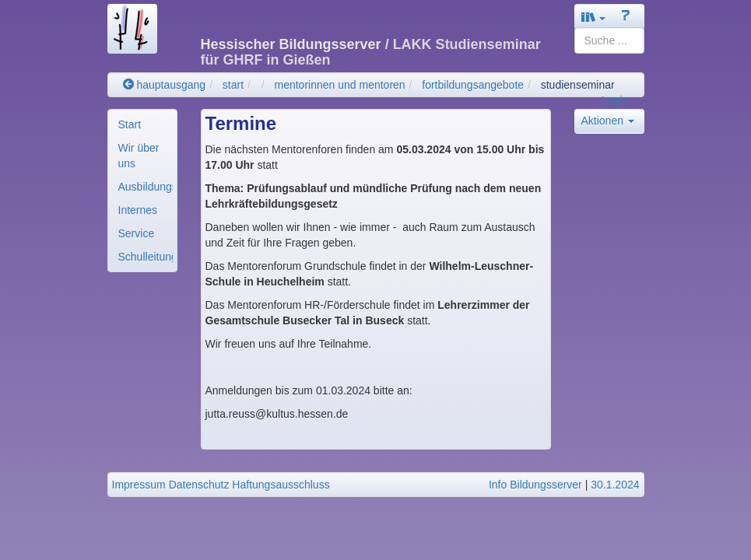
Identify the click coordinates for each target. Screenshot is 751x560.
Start (130, 124)
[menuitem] (142, 124)
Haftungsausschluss (281, 485)
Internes (138, 210)
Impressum (139, 485)
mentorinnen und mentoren (340, 85)
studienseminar (578, 85)
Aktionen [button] (608, 121)
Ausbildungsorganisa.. (146, 187)
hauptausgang (165, 85)
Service (137, 233)
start (233, 85)
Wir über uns (139, 156)
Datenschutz (199, 485)
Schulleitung (146, 257)
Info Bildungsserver (535, 485)
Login (615, 100)
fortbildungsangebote (473, 85)
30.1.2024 (615, 485)
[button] (594, 17)
